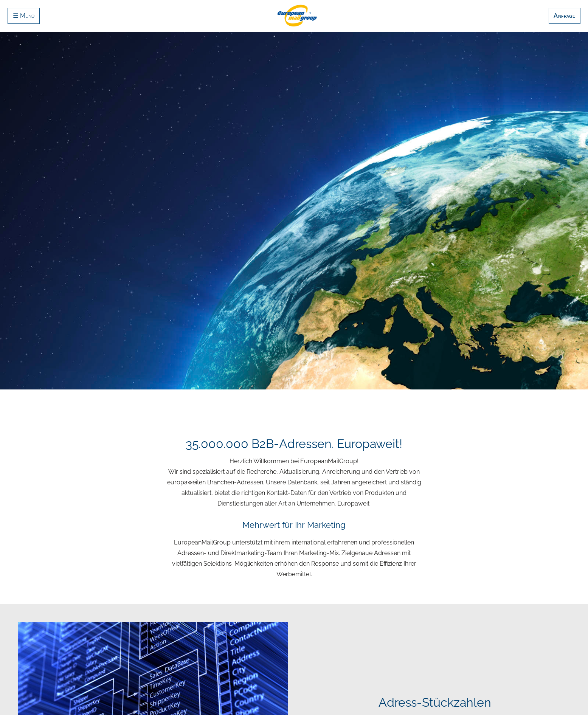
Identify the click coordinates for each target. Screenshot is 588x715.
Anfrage (564, 16)
